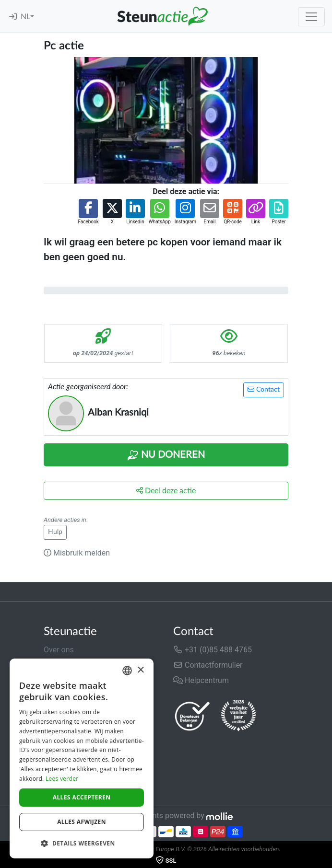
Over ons (59, 650)
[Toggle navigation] (311, 17)
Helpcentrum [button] (201, 680)
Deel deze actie (166, 491)
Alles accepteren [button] (82, 797)
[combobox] (127, 671)
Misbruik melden (77, 553)
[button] (88, 212)
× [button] (140, 670)
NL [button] (25, 17)
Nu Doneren (166, 455)
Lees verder (62, 779)
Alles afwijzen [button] (82, 822)
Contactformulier (208, 665)
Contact (264, 389)
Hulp (55, 532)
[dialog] (82, 758)
